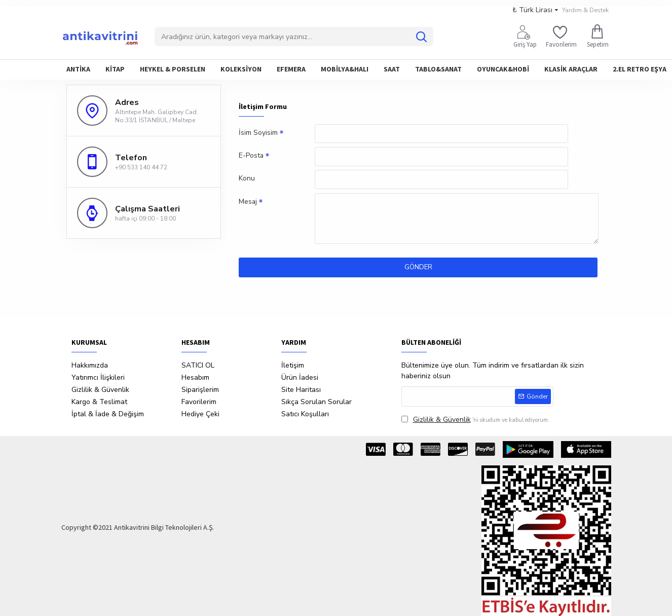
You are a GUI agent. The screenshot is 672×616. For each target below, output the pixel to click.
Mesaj (248, 203)
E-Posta (251, 156)
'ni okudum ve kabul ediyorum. (475, 420)
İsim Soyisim (258, 133)
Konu (247, 180)
